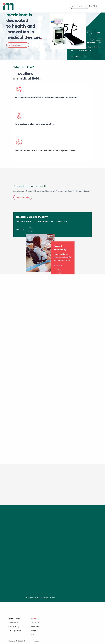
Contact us (77, 6)
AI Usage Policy (15, 631)
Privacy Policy (14, 627)
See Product (75, 56)
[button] (89, 33)
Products (35, 627)
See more (20, 186)
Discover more (15, 45)
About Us (35, 623)
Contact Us (13, 623)
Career (34, 635)
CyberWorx (50, 598)
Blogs (34, 631)
